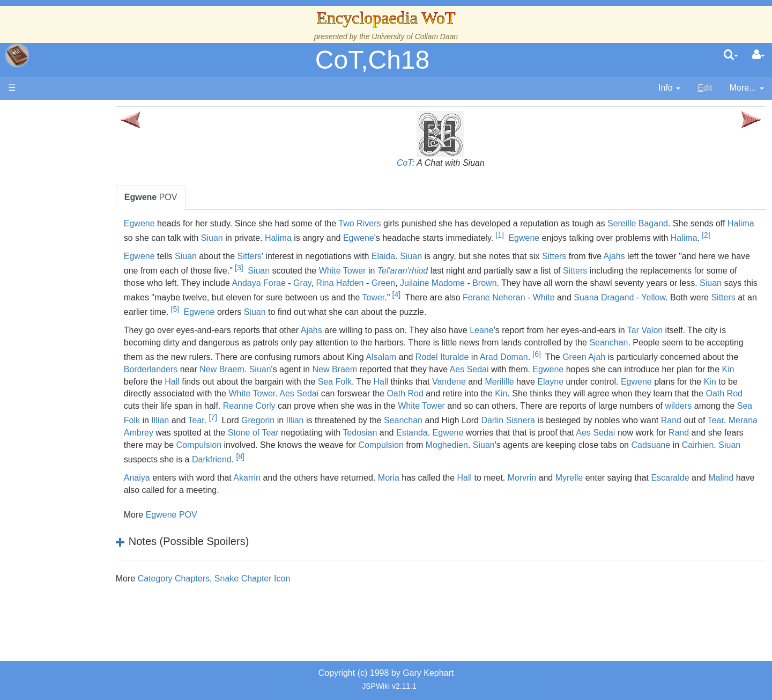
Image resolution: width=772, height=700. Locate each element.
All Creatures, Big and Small (105, 363)
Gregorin (673, 435)
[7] (628, 432)
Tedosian (289, 459)
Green (540, 297)
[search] (731, 55)
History (64, 216)
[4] (624, 309)
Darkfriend (270, 486)
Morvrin (580, 504)
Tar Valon (703, 345)
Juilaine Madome (589, 297)
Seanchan (708, 357)
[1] (624, 235)
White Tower (454, 285)
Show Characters (84, 326)
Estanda (341, 459)
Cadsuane (656, 472)
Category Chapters (232, 605)
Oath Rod (718, 408)
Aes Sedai (680, 384)
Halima (232, 238)
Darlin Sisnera (375, 447)
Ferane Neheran (722, 312)
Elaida (441, 271)
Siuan (336, 238)
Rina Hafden (497, 297)
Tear (611, 435)
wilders (462, 435)
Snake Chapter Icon (310, 605)
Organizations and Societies (104, 338)
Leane (540, 345)
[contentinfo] (669, 88)
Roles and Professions (94, 351)
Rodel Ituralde (613, 371)
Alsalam (552, 371)
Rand (538, 447)
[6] (707, 369)
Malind (211, 517)
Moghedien (452, 472)
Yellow (307, 326)
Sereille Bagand (696, 223)
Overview (90, 265)
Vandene (711, 396)
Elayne (247, 408)
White (198, 326)
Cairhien (703, 472)
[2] (272, 249)
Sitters (307, 271)
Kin (377, 396)
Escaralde (728, 504)
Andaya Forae (416, 297)
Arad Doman (675, 371)
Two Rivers (417, 223)
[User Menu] (759, 55)
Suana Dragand (258, 326)
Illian (575, 435)
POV (209, 197)
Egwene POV (229, 541)
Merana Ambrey (626, 447)
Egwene (197, 223)
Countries (91, 277)
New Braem (433, 384)
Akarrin (305, 504)
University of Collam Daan (415, 36)
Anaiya (195, 504)
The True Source (83, 204)
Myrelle (627, 504)
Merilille (196, 408)
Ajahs (672, 271)
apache (17, 55)
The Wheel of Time (87, 191)
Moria (447, 504)
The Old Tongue (81, 289)
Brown (641, 297)
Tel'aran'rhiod (514, 285)
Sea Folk (597, 396)
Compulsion (204, 472)
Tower (601, 312)
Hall (434, 396)
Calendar (68, 228)
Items (61, 375)
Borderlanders (361, 384)
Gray (459, 297)
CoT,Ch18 (372, 60)
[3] (351, 282)
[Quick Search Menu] (731, 55)
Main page (50, 112)
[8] (298, 483)
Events (64, 240)
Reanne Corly (610, 420)
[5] (465, 323)
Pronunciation (77, 449)
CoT (433, 163)
